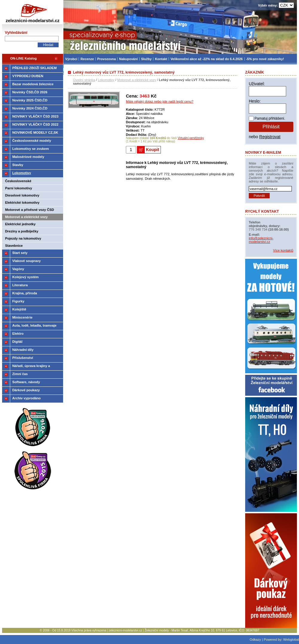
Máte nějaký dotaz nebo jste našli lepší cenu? (160, 101)
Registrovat (270, 137)
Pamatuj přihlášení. (270, 118)
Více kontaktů (283, 250)
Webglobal (291, 640)
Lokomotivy (106, 80)
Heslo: (255, 101)
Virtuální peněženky (191, 138)
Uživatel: (257, 84)
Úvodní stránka (84, 80)
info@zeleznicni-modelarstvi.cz (261, 240)
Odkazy (255, 640)
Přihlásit (271, 127)
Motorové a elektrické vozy (137, 80)
